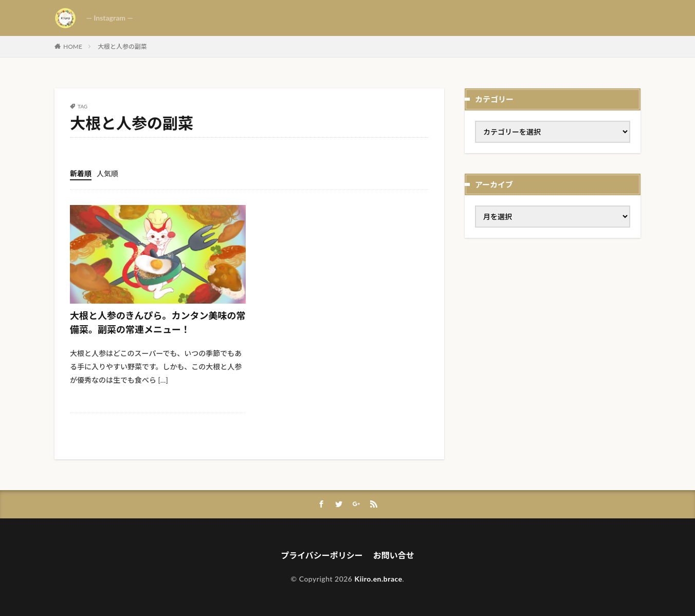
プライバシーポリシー (322, 555)
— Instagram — (110, 18)
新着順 (81, 173)
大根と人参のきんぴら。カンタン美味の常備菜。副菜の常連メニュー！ (158, 322)
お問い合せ (394, 555)
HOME (73, 46)
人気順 (107, 173)
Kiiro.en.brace (379, 579)
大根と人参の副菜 (122, 46)
